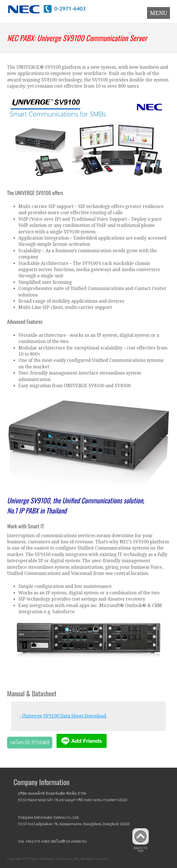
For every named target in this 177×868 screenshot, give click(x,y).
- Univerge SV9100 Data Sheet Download (63, 716)
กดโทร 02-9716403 (30, 742)
